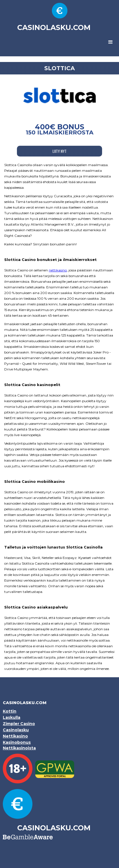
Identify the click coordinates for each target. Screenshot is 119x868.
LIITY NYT (60, 151)
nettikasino (58, 270)
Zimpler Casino (19, 724)
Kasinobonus (17, 742)
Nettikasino (15, 736)
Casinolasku (16, 730)
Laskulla (12, 717)
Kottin (10, 711)
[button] (111, 42)
